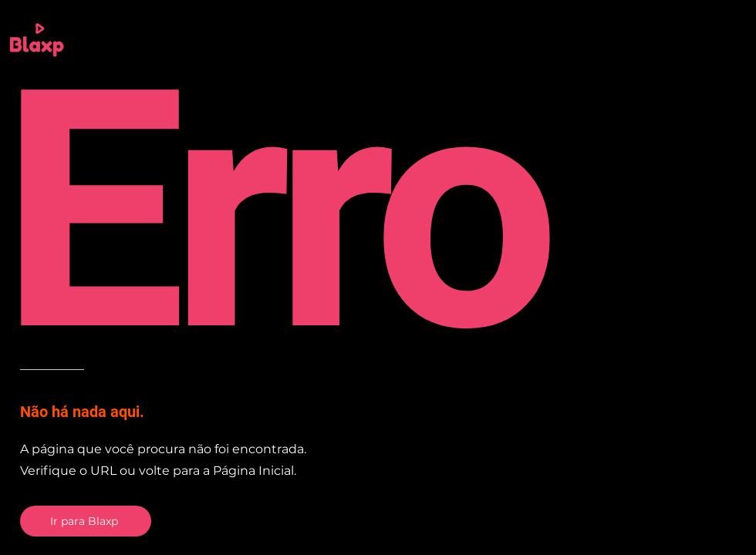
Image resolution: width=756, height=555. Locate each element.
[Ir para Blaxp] (86, 521)
